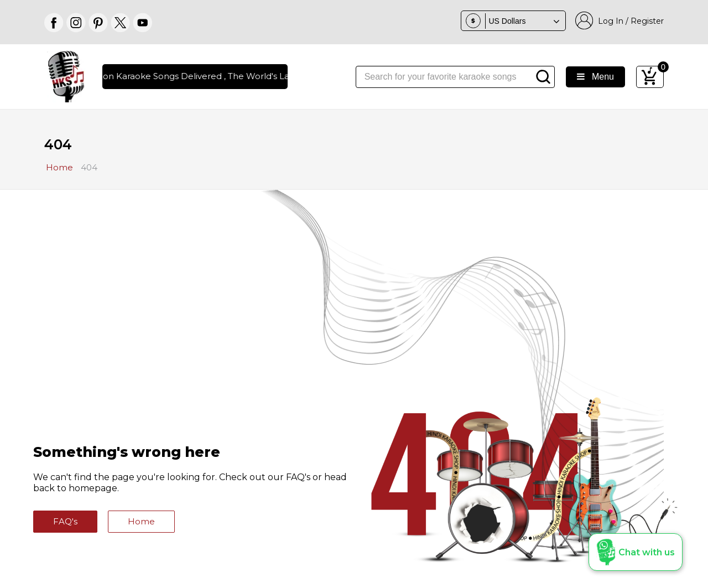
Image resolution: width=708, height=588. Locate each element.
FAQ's (65, 521)
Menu (595, 77)
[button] (636, 552)
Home (141, 521)
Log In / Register (619, 21)
